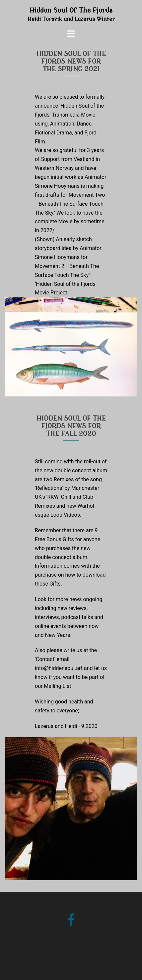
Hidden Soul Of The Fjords (71, 10)
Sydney (71, 968)
